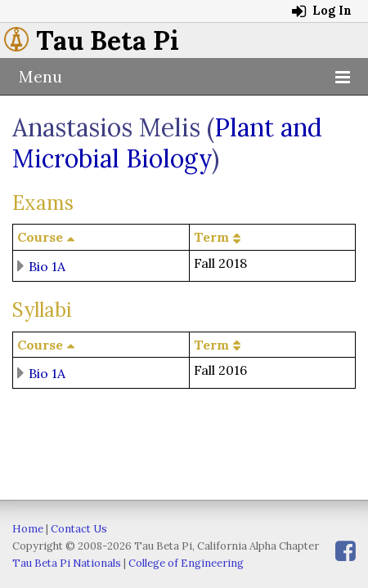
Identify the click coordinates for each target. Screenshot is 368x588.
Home (28, 529)
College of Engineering (186, 563)
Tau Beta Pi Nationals (67, 563)
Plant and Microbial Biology (167, 143)
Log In (322, 11)
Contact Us (79, 529)
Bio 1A (47, 265)
